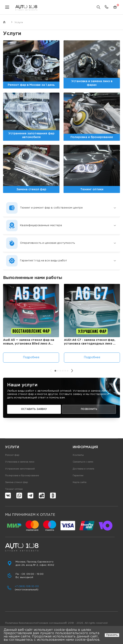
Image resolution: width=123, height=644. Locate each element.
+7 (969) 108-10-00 (27, 586)
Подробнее (31, 357)
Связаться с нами (83, 462)
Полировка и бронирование (22, 476)
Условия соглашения (51, 623)
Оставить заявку (34, 409)
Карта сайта (80, 482)
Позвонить (89, 409)
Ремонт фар (12, 455)
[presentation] (51, 371)
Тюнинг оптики (14, 489)
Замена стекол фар (17, 482)
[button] (55, 371)
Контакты (78, 455)
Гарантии (78, 476)
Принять (112, 635)
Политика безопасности (21, 623)
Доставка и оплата (83, 469)
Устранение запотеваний (20, 469)
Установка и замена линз (20, 462)
